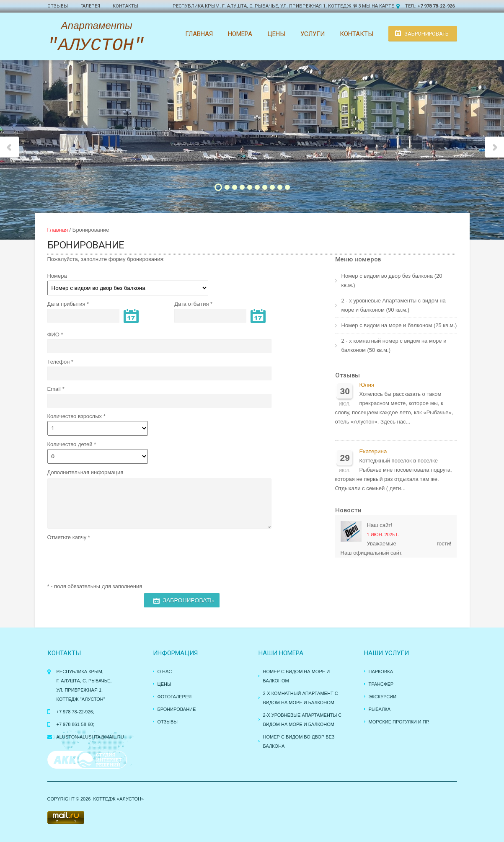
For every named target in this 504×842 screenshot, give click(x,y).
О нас (165, 672)
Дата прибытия (66, 304)
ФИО (53, 334)
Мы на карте (378, 6)
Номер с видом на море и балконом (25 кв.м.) (399, 325)
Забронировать (426, 34)
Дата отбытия (191, 304)
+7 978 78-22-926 (436, 6)
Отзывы (58, 6)
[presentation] (111, 558)
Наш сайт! (380, 525)
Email (54, 389)
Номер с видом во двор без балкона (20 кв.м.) (392, 280)
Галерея (90, 6)
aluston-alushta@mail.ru (90, 737)
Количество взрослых (75, 416)
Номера (240, 34)
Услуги (313, 34)
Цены (276, 34)
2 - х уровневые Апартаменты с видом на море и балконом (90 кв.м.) (394, 305)
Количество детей (70, 444)
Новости (348, 510)
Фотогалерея (175, 697)
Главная (199, 34)
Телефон (59, 362)
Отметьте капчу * (69, 537)
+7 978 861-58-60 (75, 724)
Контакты (125, 6)
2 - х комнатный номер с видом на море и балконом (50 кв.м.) (394, 345)
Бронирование (177, 709)
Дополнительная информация (85, 472)
